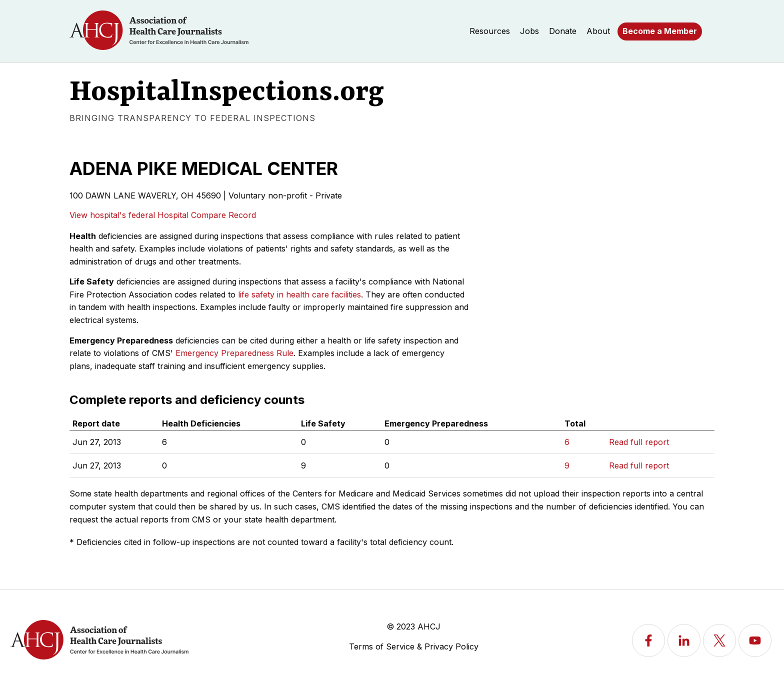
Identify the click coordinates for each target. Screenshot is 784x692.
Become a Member (660, 31)
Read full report (639, 442)
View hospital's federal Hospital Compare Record (163, 215)
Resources (490, 31)
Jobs (529, 31)
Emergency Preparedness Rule (234, 353)
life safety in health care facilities (299, 294)
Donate (563, 31)
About (598, 31)
